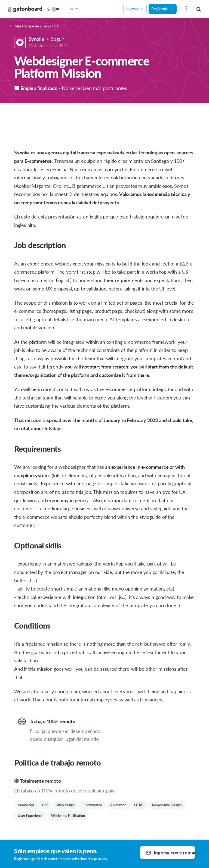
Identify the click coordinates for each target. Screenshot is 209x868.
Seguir (58, 39)
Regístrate (162, 9)
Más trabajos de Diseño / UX (34, 26)
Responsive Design (167, 805)
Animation (118, 805)
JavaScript (26, 805)
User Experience (30, 816)
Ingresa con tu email (170, 853)
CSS (45, 805)
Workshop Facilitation (68, 816)
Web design (65, 805)
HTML (139, 805)
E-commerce (92, 805)
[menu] (185, 9)
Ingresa (135, 9)
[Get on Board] (25, 9)
